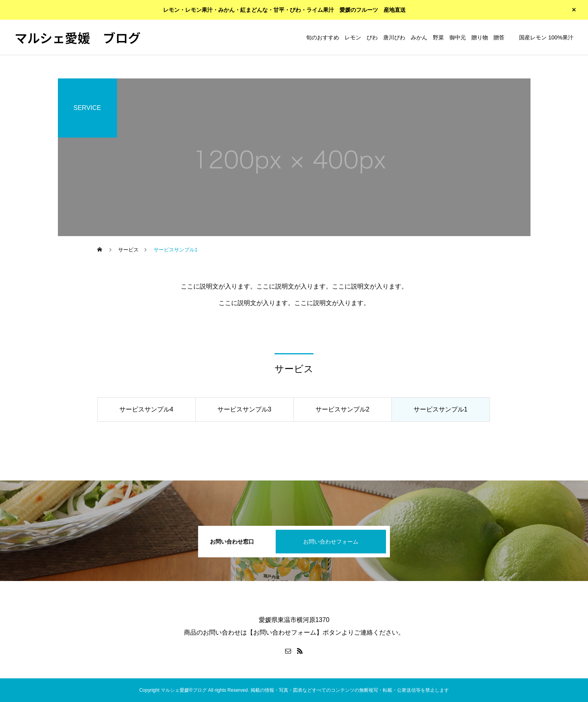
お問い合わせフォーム (331, 542)
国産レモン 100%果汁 (546, 37)
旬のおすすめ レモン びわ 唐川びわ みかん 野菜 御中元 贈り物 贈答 (405, 37)
